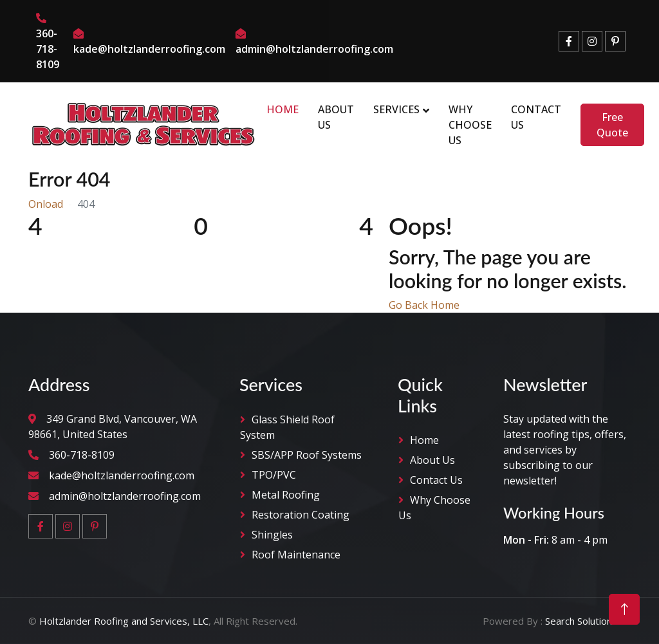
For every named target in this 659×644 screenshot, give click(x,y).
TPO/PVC (274, 475)
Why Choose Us (470, 125)
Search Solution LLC (588, 621)
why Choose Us (434, 508)
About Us (336, 117)
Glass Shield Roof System (287, 427)
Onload (46, 204)
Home (283, 109)
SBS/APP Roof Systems (307, 455)
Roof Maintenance (296, 555)
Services (396, 109)
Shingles (272, 535)
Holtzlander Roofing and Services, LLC (124, 621)
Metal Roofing (286, 495)
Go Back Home (424, 305)
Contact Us (536, 117)
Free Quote (612, 125)
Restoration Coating (301, 515)
